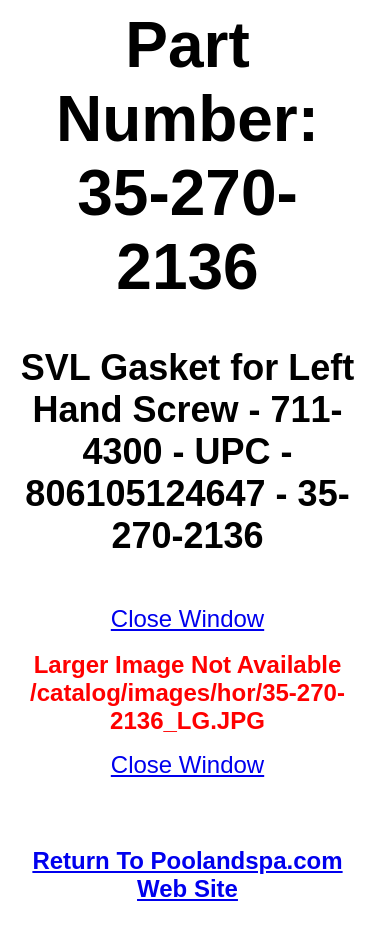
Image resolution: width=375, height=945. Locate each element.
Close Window (187, 618)
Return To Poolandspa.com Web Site (187, 874)
